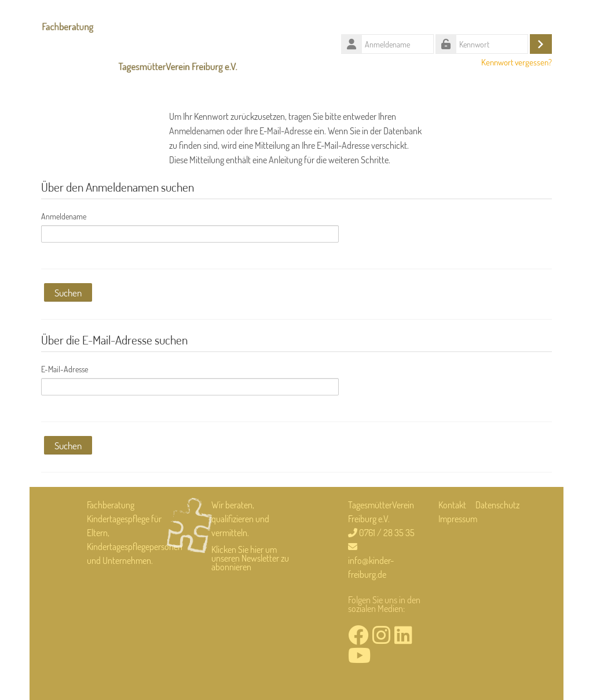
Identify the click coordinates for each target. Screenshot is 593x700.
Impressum (458, 519)
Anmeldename (64, 216)
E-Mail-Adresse (65, 369)
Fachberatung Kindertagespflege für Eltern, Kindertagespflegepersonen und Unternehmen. (135, 533)
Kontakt (452, 505)
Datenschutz (497, 505)
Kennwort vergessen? (517, 62)
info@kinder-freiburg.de (371, 567)
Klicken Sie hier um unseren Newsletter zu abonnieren (250, 558)
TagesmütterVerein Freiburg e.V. (381, 512)
